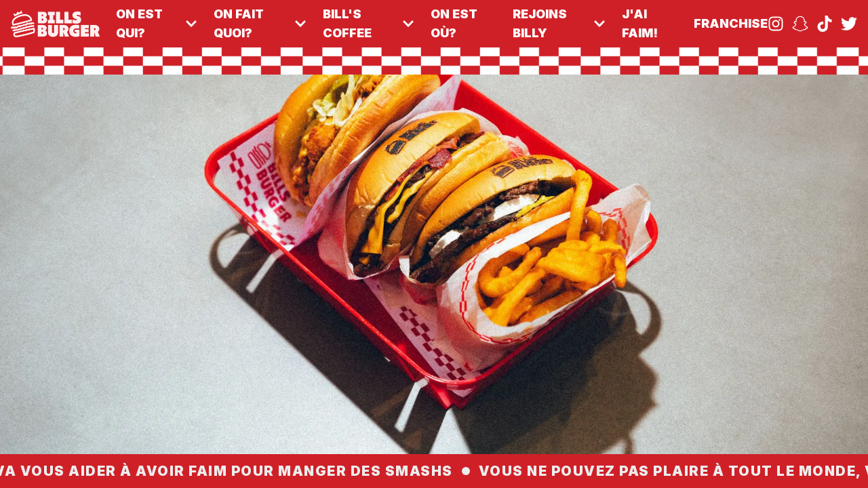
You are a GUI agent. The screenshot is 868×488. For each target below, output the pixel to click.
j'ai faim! (640, 23)
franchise (731, 23)
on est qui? (157, 23)
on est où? (454, 23)
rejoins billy (559, 23)
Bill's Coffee (369, 23)
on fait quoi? (260, 23)
